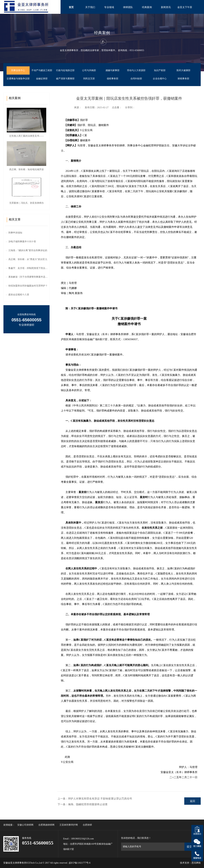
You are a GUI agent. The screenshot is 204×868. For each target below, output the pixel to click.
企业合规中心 (160, 79)
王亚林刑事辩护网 (69, 825)
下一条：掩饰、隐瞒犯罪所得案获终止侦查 (83, 804)
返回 (192, 801)
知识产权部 (160, 70)
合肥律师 (87, 825)
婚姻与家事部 (113, 70)
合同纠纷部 (136, 79)
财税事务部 (183, 79)
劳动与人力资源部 (136, 70)
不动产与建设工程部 (42, 70)
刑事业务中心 (18, 70)
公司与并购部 (89, 70)
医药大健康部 (183, 70)
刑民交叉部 (89, 79)
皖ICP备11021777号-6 (80, 863)
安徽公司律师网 (25, 825)
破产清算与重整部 (65, 79)
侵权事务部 (113, 79)
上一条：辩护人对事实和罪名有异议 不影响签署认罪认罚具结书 (95, 799)
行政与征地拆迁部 (65, 70)
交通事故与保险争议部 (18, 79)
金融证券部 (42, 79)
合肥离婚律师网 (46, 825)
